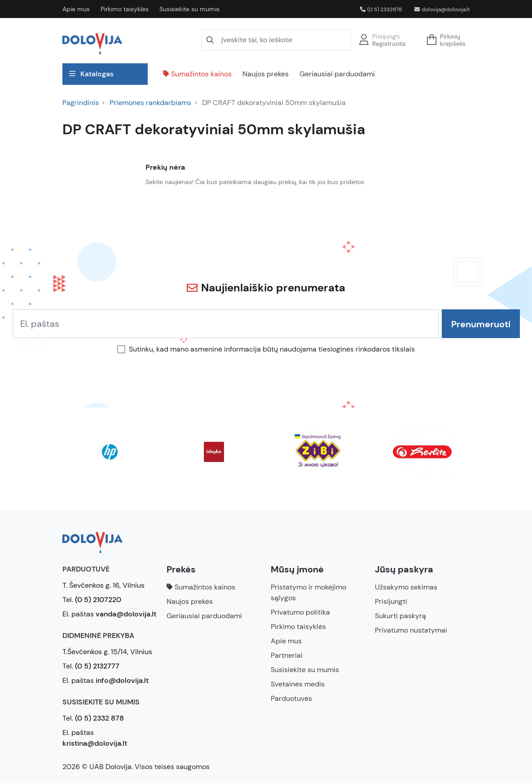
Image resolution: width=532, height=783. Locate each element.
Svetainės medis (298, 684)
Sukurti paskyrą (400, 616)
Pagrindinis (81, 103)
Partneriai (287, 655)
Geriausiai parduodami (337, 74)
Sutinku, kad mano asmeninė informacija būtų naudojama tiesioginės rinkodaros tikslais (272, 349)
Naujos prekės (266, 74)
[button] (449, 40)
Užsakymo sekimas (406, 587)
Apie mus (76, 9)
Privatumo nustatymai (411, 630)
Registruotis (389, 44)
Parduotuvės (291, 698)
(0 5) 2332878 (381, 9)
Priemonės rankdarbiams (150, 103)
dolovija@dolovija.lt (442, 9)
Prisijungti (386, 36)
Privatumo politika (300, 612)
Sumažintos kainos (197, 74)
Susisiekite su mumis (189, 9)
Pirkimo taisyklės (125, 9)
